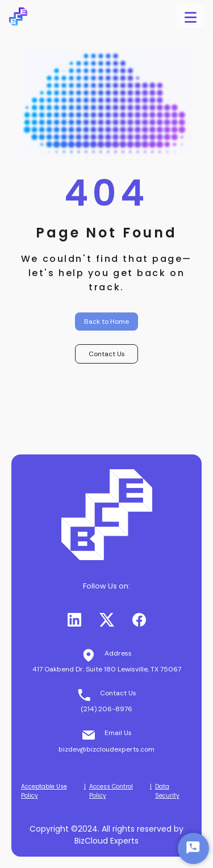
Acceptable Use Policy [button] (44, 791)
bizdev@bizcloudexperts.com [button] (106, 749)
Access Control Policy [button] (111, 791)
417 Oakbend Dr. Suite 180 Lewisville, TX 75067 (107, 669)
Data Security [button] (167, 791)
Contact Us (107, 354)
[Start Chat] (193, 848)
